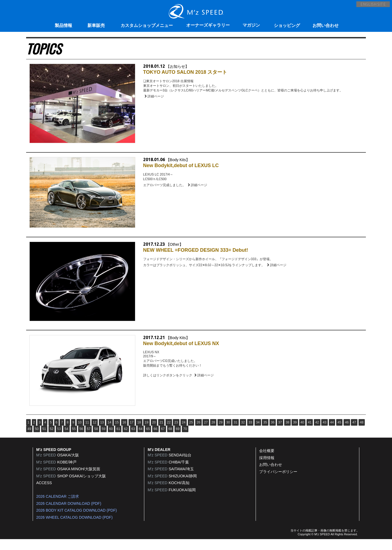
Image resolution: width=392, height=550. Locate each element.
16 (124, 433)
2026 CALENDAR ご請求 (58, 507)
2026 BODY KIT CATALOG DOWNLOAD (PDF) (76, 521)
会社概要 (267, 461)
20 (154, 433)
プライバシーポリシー (278, 482)
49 (29, 440)
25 (191, 433)
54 (66, 440)
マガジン (251, 25)
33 (250, 433)
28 (213, 433)
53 (59, 440)
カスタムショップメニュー (147, 25)
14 (109, 433)
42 (317, 433)
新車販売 (96, 25)
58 (96, 440)
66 (155, 440)
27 (206, 433)
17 (132, 433)
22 (169, 433)
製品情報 (63, 25)
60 (111, 440)
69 (178, 440)
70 (185, 440)
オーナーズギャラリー (208, 25)
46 (347, 433)
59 (104, 440)
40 (302, 433)
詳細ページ (155, 99)
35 (265, 433)
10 (80, 433)
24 (184, 433)
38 (287, 433)
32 (243, 433)
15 (117, 433)
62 (126, 440)
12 (95, 433)
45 (339, 433)
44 (332, 433)
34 (258, 433)
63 (133, 440)
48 (362, 433)
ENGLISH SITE (369, 7)
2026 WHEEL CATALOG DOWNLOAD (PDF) (74, 528)
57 (89, 440)
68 (170, 440)
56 (81, 440)
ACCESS (44, 494)
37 (280, 433)
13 (102, 433)
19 (146, 433)
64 (141, 440)
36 (273, 433)
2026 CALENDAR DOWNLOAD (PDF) (69, 514)
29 (221, 433)
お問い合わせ (326, 25)
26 (198, 433)
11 (87, 433)
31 (235, 433)
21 (161, 433)
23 (176, 433)
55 (74, 440)
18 (139, 433)
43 (324, 433)
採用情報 (267, 468)
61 (118, 440)
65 (148, 440)
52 (52, 440)
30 (228, 433)
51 (44, 440)
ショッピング (287, 25)
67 (163, 440)
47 (354, 433)
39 (295, 433)
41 (310, 433)
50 (37, 440)
